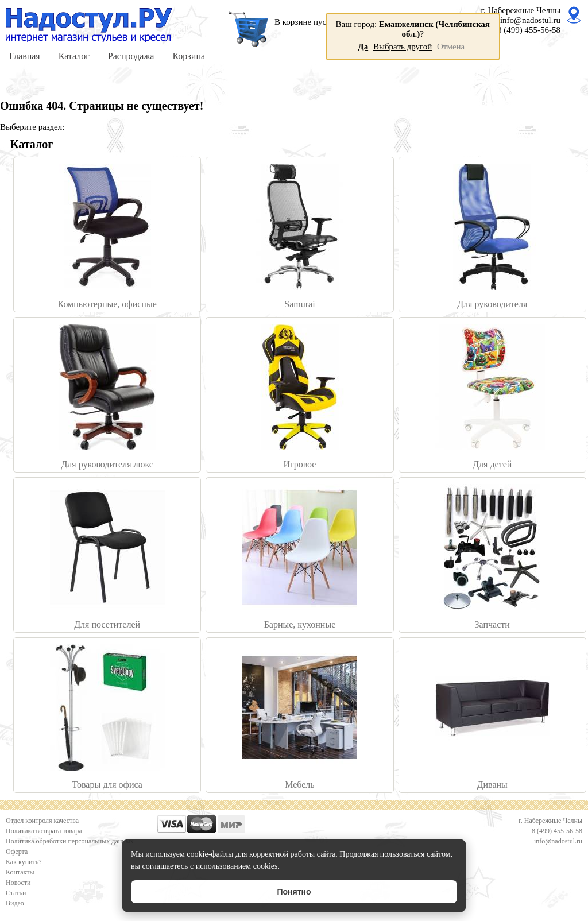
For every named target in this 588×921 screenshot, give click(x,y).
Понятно (294, 892)
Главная (25, 56)
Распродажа (131, 56)
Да (363, 47)
